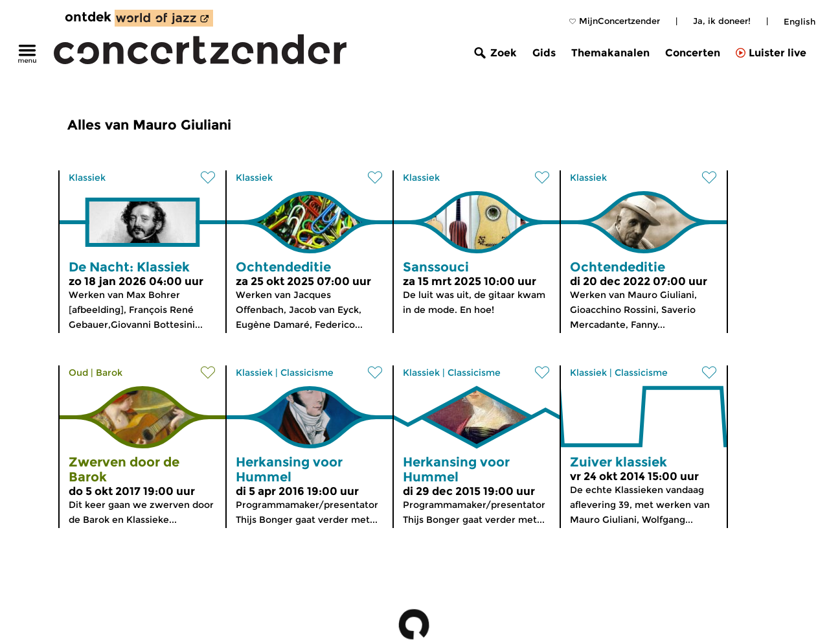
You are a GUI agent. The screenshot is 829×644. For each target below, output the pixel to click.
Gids (544, 53)
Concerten (693, 53)
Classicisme (307, 373)
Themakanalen (610, 53)
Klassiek (87, 178)
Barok (109, 373)
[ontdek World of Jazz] (164, 18)
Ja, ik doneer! (722, 21)
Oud (78, 373)
